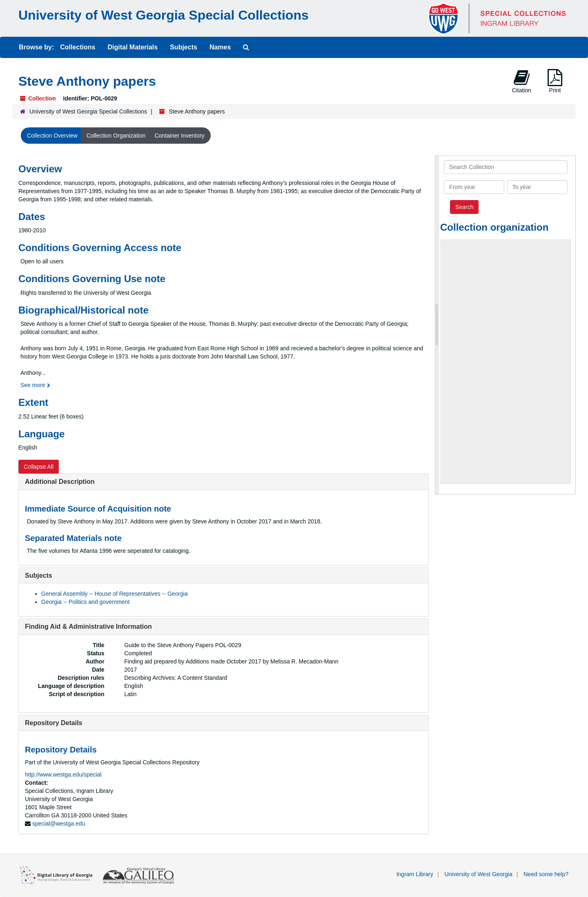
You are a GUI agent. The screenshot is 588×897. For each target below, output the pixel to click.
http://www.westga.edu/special (63, 775)
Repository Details (53, 723)
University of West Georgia (478, 874)
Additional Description (60, 482)
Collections (78, 47)
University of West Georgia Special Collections (164, 15)
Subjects (184, 47)
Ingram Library (415, 874)
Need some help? (546, 874)
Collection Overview (52, 136)
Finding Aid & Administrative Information (88, 627)
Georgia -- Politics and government (85, 602)
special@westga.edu (59, 824)
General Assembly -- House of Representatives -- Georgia (115, 594)
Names (220, 47)
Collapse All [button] (39, 467)
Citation (522, 81)
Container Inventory (179, 136)
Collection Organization (116, 136)
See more (35, 385)
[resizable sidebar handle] (437, 325)
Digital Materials (133, 47)
